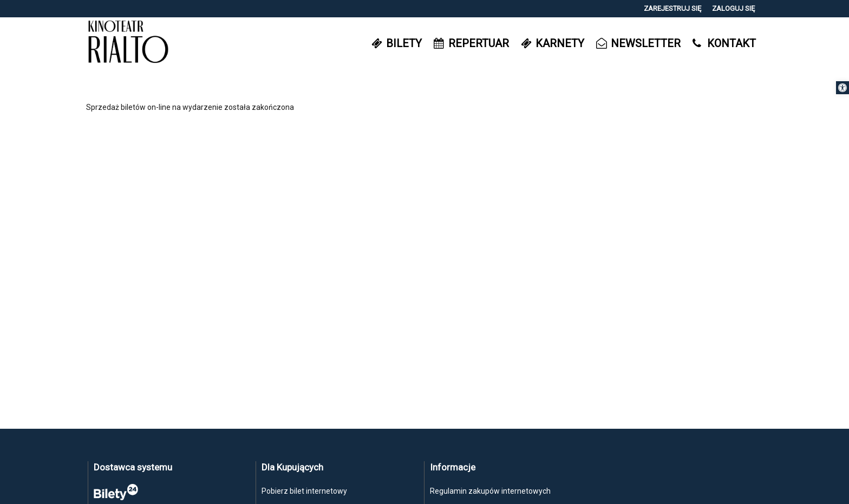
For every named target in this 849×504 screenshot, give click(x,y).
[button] (843, 88)
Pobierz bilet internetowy (304, 491)
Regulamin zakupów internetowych (490, 491)
